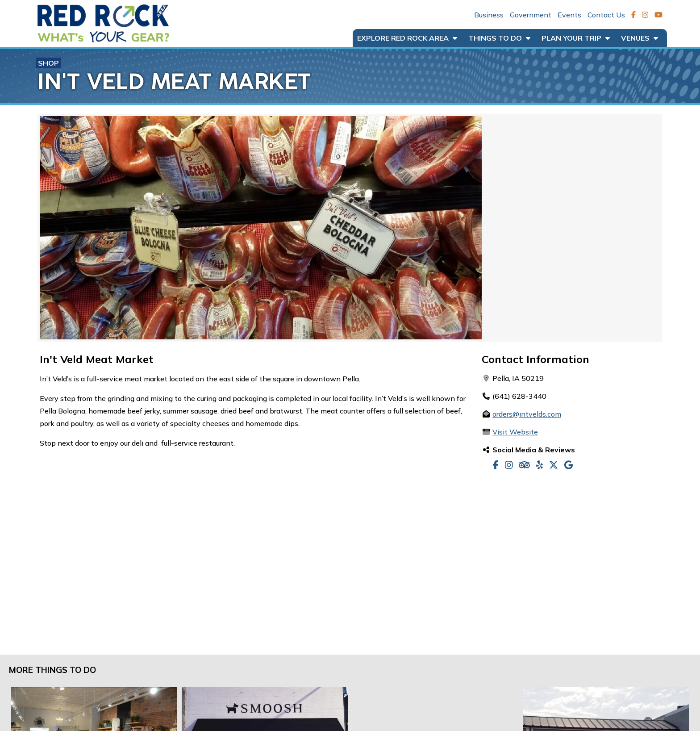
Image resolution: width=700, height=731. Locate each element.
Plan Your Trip (576, 38)
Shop (48, 63)
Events (569, 15)
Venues (640, 38)
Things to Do (499, 38)
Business (489, 15)
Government (531, 15)
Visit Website (515, 432)
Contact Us (606, 15)
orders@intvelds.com (527, 414)
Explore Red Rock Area (407, 38)
